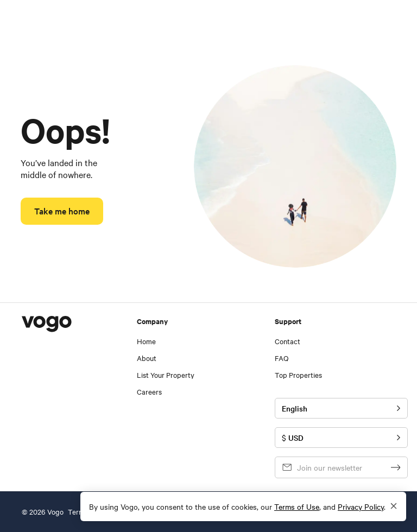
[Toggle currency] (341, 438)
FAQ (282, 358)
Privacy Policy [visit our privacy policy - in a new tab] (361, 506)
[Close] (394, 506)
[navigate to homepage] (37, 22)
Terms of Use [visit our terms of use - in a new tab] (297, 506)
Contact (288, 341)
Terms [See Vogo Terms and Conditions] (78, 512)
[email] (327, 467)
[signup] (396, 467)
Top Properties (298, 375)
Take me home (62, 211)
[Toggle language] (341, 408)
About (147, 358)
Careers (149, 392)
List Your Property (166, 375)
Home (146, 341)
